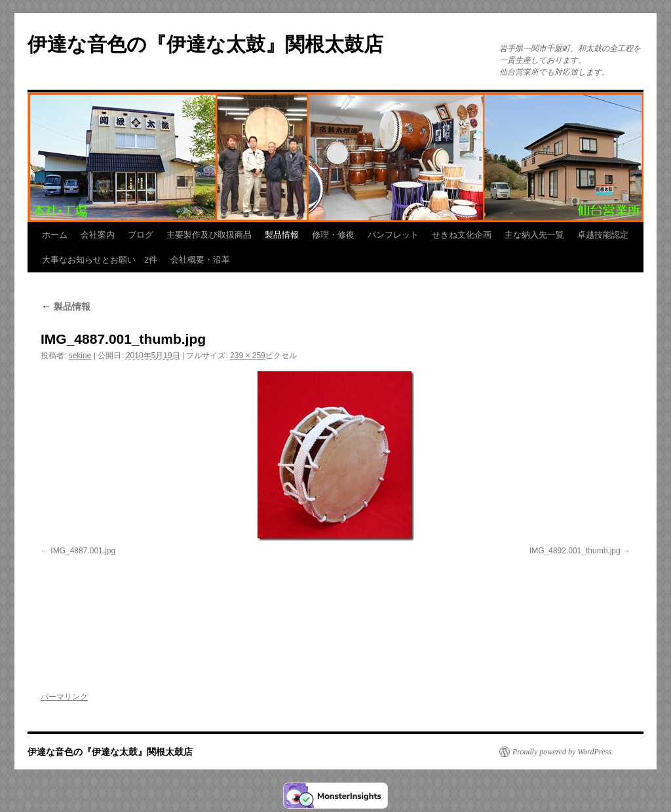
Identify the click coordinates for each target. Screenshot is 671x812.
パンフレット (393, 235)
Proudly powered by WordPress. (563, 752)
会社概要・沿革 (200, 260)
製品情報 (282, 235)
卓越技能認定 (603, 235)
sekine (80, 356)
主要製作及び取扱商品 (209, 235)
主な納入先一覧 (534, 235)
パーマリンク (64, 697)
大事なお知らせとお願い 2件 (100, 260)
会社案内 (98, 235)
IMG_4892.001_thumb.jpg (575, 551)
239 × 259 (248, 356)
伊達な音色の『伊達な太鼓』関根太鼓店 (205, 44)
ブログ (141, 235)
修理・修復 (333, 235)
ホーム (55, 235)
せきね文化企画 (462, 235)
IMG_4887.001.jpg (83, 551)
